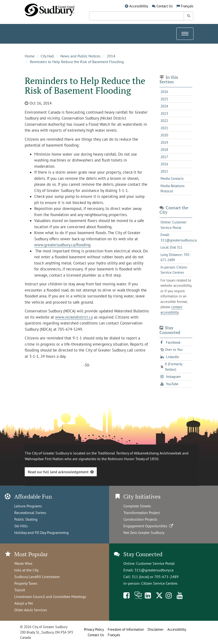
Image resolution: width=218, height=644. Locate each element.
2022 (164, 121)
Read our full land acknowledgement (58, 472)
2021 (164, 128)
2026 (164, 92)
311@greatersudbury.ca (154, 570)
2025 (164, 99)
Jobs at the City (26, 570)
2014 (111, 56)
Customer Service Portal (155, 563)
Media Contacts (172, 178)
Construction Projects (140, 519)
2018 (164, 150)
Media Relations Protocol (172, 189)
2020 (164, 135)
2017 (164, 157)
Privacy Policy (94, 629)
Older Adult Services (31, 610)
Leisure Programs (28, 506)
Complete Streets (137, 506)
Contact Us (165, 6)
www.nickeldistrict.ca (74, 317)
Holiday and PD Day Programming (41, 533)
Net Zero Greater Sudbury (144, 533)
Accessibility (139, 6)
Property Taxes (26, 583)
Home (30, 56)
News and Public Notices (80, 56)
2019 (164, 142)
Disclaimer (156, 629)
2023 (164, 114)
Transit (20, 590)
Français (187, 6)
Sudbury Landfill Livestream (37, 577)
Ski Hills (21, 526)
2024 (164, 106)
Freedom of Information (126, 629)
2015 (164, 171)
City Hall (47, 56)
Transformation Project (142, 513)
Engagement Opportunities (149, 526)
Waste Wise (23, 563)
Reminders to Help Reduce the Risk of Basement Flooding (77, 62)
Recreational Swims (30, 513)
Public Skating (26, 519)
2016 (164, 164)
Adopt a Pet (24, 603)
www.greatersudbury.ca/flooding (62, 245)
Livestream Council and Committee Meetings (50, 597)
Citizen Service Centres (159, 583)
